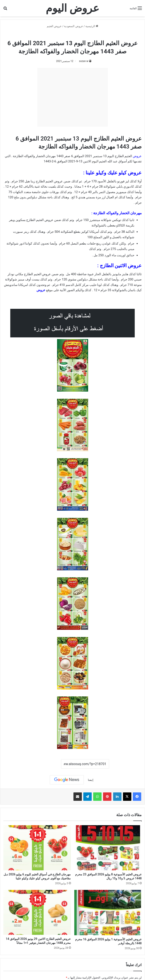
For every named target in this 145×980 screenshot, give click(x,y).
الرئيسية (92, 26)
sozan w (84, 61)
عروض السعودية (73, 26)
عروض (41, 290)
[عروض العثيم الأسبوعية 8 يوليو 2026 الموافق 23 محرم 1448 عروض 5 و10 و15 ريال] (108, 848)
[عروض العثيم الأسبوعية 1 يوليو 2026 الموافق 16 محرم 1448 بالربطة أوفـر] (108, 913)
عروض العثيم (54, 26)
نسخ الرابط (48, 764)
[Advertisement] (73, 97)
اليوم (95, 161)
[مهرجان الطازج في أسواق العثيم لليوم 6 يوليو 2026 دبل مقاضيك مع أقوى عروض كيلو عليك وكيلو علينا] (37, 848)
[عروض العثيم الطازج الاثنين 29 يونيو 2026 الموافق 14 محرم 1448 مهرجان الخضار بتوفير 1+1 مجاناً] (37, 912)
